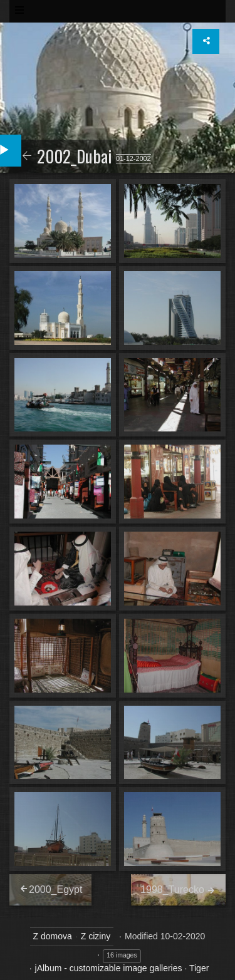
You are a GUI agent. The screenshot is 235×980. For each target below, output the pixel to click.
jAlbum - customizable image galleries (109, 968)
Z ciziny (96, 936)
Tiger (199, 968)
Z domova (53, 936)
